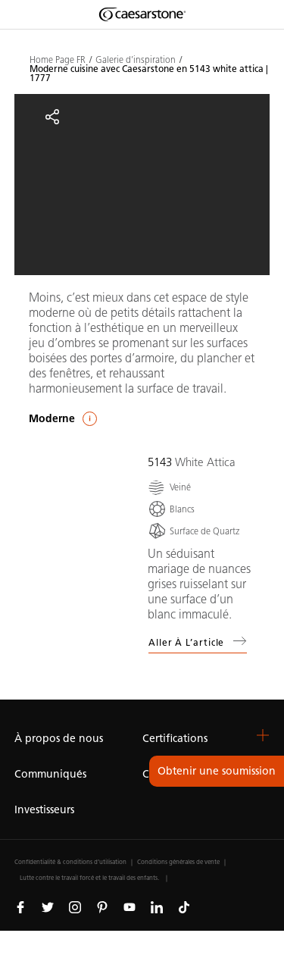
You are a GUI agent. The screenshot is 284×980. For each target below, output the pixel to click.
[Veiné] (169, 487)
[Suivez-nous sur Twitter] (48, 906)
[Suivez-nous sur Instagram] (75, 906)
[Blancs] (171, 509)
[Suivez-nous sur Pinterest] (102, 906)
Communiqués (50, 774)
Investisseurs (44, 810)
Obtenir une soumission (217, 771)
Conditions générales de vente (178, 862)
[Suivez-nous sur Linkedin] (157, 906)
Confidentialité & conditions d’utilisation (70, 862)
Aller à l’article (198, 641)
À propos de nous (59, 739)
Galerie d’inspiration (136, 60)
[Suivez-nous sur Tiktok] (184, 906)
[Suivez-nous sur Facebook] (20, 906)
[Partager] (52, 117)
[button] (263, 735)
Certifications (175, 739)
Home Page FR (58, 60)
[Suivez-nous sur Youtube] (130, 906)
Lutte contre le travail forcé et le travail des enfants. (89, 878)
